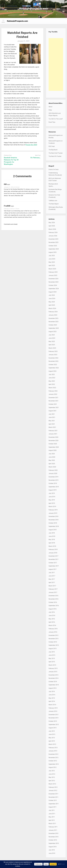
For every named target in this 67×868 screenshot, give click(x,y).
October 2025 (53, 246)
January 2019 (53, 513)
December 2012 (53, 754)
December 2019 (53, 477)
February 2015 (53, 668)
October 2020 (53, 444)
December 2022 (53, 358)
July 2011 (52, 810)
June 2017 (52, 576)
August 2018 (53, 530)
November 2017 (53, 559)
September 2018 (54, 526)
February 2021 (53, 431)
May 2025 (52, 262)
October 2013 (53, 721)
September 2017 (54, 566)
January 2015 (53, 672)
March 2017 (52, 586)
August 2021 (53, 411)
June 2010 (52, 853)
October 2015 (53, 642)
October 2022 (53, 365)
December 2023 (53, 318)
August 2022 (53, 371)
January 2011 (53, 830)
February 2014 (53, 708)
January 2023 (53, 355)
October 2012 (53, 761)
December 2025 (53, 239)
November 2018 (53, 520)
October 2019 (53, 483)
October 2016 (53, 602)
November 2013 (53, 718)
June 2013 (52, 734)
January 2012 (53, 790)
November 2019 (53, 480)
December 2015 (53, 635)
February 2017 (53, 589)
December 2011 (53, 794)
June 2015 (52, 655)
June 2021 (52, 417)
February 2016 (53, 629)
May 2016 (52, 619)
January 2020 (53, 473)
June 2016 (52, 616)
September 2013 (54, 725)
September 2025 (54, 249)
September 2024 (54, 289)
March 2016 (52, 625)
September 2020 (54, 447)
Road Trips (52, 122)
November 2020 (53, 441)
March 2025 (52, 269)
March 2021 (52, 427)
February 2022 (53, 391)
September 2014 (54, 685)
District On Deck (54, 169)
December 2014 (53, 675)
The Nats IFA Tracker (55, 156)
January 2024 (53, 315)
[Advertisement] (56, 64)
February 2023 (53, 351)
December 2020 (53, 437)
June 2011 (52, 814)
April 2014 (52, 701)
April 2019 (52, 503)
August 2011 (53, 807)
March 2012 (52, 784)
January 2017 (53, 592)
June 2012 (52, 774)
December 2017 (53, 556)
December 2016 (53, 596)
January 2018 (53, 553)
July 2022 (52, 374)
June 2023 (52, 338)
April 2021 (52, 424)
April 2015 (52, 662)
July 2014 (52, 691)
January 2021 (53, 434)
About (50, 107)
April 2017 (52, 582)
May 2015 (52, 658)
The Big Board (53, 150)
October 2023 (53, 325)
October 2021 (53, 404)
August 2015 (53, 649)
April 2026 (52, 226)
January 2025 (53, 275)
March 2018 (52, 546)
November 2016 (53, 599)
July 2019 (52, 493)
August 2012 (53, 767)
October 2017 (53, 563)
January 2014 (53, 711)
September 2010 (54, 843)
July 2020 (52, 454)
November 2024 (53, 282)
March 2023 (52, 348)
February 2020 (53, 470)
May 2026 (52, 223)
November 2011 (53, 797)
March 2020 (52, 467)
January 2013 (53, 751)
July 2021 (52, 414)
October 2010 (53, 840)
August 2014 (53, 688)
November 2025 (53, 242)
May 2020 (52, 460)
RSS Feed (52, 146)
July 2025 (52, 256)
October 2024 (53, 285)
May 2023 (52, 341)
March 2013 (52, 744)
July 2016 (52, 612)
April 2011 (52, 820)
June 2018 (52, 536)
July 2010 (52, 850)
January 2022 (53, 394)
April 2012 (52, 781)
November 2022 (53, 361)
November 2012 (53, 758)
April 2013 (52, 741)
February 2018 (53, 549)
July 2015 (52, 652)
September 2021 (54, 408)
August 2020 (53, 450)
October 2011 (53, 800)
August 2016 (53, 609)
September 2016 (54, 606)
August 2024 (53, 292)
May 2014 (52, 698)
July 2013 (52, 731)
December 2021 (53, 398)
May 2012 (52, 777)
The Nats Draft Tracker (56, 153)
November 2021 (53, 401)
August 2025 (53, 252)
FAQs (50, 110)
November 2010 (53, 837)
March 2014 (52, 705)
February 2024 (53, 312)
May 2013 (52, 738)
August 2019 (53, 490)
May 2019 (52, 500)
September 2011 (54, 804)
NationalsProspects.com (33, 9)
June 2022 (52, 378)
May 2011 (52, 817)
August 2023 (53, 332)
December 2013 (53, 715)
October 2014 (53, 682)
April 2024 (52, 305)
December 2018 (53, 516)
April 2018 (52, 543)
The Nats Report (54, 204)
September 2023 (54, 328)
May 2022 (52, 381)
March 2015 (52, 665)
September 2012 (54, 764)
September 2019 (54, 487)
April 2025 (52, 265)
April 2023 (52, 345)
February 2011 (53, 827)
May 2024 (52, 302)
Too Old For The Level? (56, 119)
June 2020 (52, 457)
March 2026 (52, 229)
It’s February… (36, 158)
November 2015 (53, 639)
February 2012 (53, 787)
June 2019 (52, 497)
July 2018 (52, 533)
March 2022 (52, 388)
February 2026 (53, 232)
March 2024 (52, 308)
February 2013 (53, 748)
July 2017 (52, 573)
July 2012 (52, 771)
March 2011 (52, 824)
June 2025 (52, 259)
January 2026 (53, 236)
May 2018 (52, 540)
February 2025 (53, 272)
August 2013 (53, 728)
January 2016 (53, 632)
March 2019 (52, 507)
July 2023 (52, 335)
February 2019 (53, 510)
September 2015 (54, 645)
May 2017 (52, 579)
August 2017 (53, 569)
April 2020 (52, 464)
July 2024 (52, 295)
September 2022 (54, 368)
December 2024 (53, 279)
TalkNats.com (53, 201)
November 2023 (53, 322)
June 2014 (52, 695)
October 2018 (53, 523)
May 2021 (52, 421)
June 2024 (52, 299)
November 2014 (53, 678)
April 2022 (52, 384)
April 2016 (52, 622)
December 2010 (53, 833)
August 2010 (53, 847)
